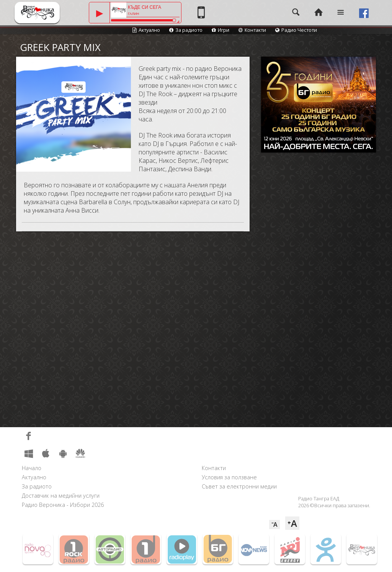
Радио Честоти (296, 30)
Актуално (146, 30)
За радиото (186, 30)
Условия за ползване (229, 477)
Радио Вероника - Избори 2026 (63, 505)
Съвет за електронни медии (239, 486)
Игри (220, 30)
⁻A (274, 524)
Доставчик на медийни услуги (61, 496)
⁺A (292, 523)
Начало (32, 468)
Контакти (252, 30)
